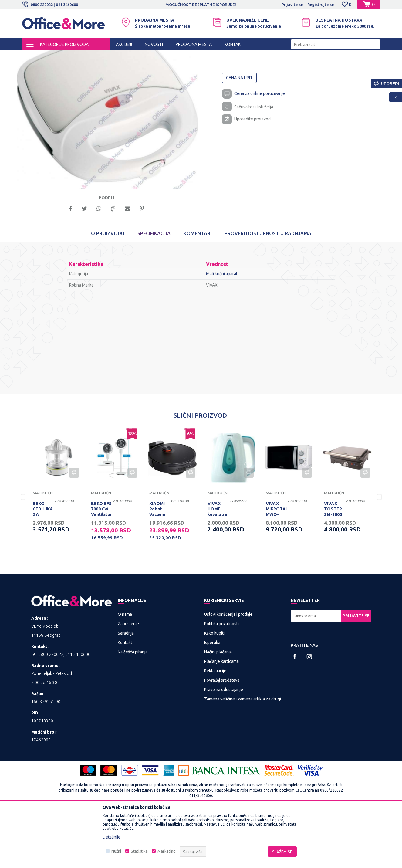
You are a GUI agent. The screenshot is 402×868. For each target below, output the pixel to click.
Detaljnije (111, 837)
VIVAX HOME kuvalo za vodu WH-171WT (218, 569)
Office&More (34, 56)
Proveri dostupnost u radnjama (268, 288)
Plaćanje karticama (221, 716)
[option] (201, 5)
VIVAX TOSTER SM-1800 (333, 563)
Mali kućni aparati (115, 56)
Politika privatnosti (221, 678)
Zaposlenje (128, 678)
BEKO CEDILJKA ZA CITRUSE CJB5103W (44, 569)
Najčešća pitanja (133, 706)
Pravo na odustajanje (224, 744)
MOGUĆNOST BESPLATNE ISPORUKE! (201, 5)
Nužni (116, 851)
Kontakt (125, 697)
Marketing (167, 851)
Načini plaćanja (218, 706)
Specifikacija (154, 288)
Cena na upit (240, 129)
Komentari (198, 288)
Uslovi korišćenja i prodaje (228, 669)
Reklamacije (215, 725)
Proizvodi (58, 56)
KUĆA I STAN (83, 56)
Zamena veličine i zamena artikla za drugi (243, 753)
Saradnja (126, 687)
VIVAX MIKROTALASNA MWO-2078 (277, 566)
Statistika (139, 851)
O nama (125, 669)
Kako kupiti (214, 687)
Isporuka (212, 697)
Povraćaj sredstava (222, 734)
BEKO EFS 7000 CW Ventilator (101, 563)
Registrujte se (321, 5)
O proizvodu (108, 288)
